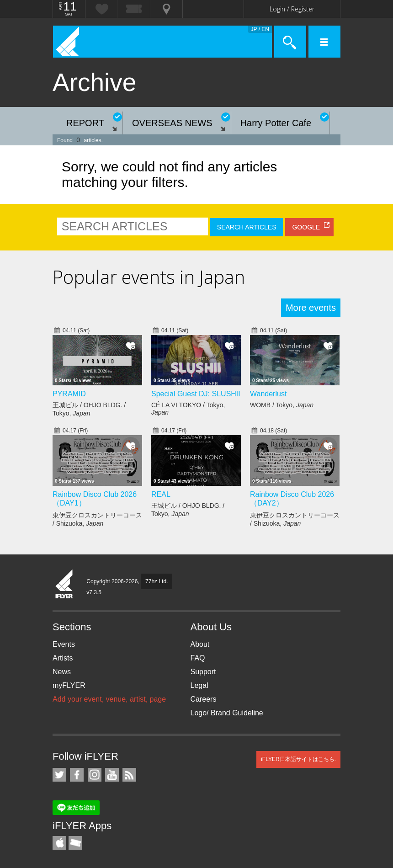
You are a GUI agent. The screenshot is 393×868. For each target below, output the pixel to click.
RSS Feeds (129, 775)
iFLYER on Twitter (59, 775)
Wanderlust (268, 394)
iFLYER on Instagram (95, 775)
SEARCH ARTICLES (247, 227)
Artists (63, 658)
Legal (199, 685)
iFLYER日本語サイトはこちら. (298, 759)
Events (64, 644)
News (62, 672)
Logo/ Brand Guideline (227, 713)
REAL (161, 494)
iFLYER (64, 585)
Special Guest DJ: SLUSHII (196, 394)
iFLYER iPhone (59, 843)
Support (203, 672)
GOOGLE (306, 227)
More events (311, 308)
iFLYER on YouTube (112, 775)
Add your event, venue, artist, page (109, 699)
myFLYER (69, 685)
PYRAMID (69, 394)
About (200, 644)
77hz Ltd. (157, 581)
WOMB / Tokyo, (282, 405)
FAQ (198, 658)
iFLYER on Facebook (77, 775)
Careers (204, 699)
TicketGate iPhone (75, 843)
